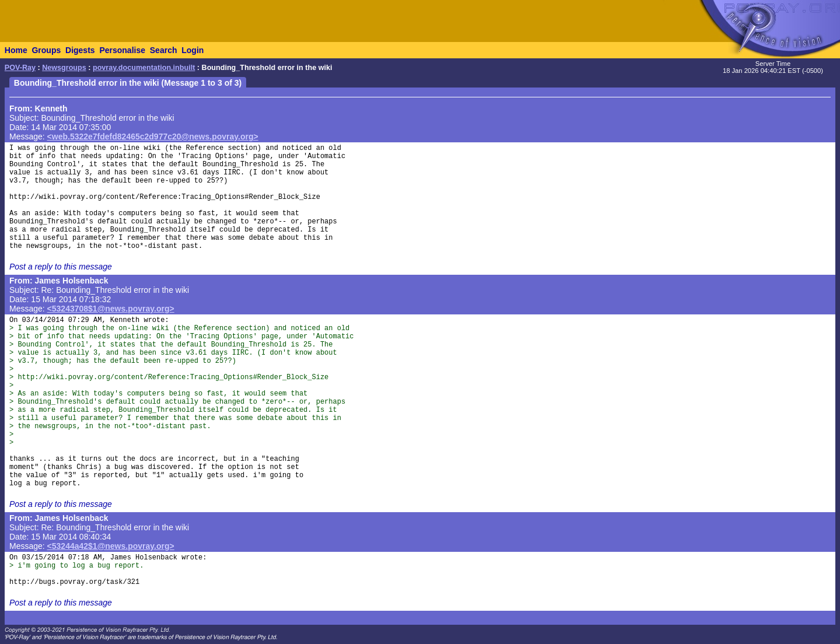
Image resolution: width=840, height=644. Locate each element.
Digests (80, 50)
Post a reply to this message (61, 267)
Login (192, 50)
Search (164, 50)
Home (16, 50)
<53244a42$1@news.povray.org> (111, 546)
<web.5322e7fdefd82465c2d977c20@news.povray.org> (153, 136)
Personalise (122, 50)
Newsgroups (64, 68)
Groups (46, 50)
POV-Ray (20, 68)
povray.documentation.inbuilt (144, 68)
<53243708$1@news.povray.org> (111, 309)
